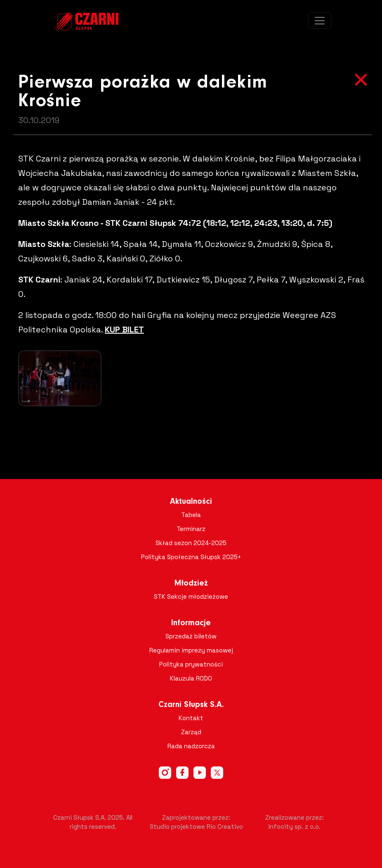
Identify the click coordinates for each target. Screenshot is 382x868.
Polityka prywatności (191, 664)
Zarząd (191, 732)
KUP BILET (124, 330)
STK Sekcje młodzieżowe (191, 596)
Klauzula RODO (191, 678)
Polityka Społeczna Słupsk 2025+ (191, 557)
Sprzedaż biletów (191, 636)
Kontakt (191, 718)
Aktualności (191, 502)
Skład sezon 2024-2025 (191, 543)
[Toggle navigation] (320, 21)
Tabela (191, 515)
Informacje (191, 623)
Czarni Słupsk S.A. (191, 705)
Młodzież (191, 583)
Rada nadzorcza (191, 746)
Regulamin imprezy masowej (191, 650)
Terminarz (191, 529)
